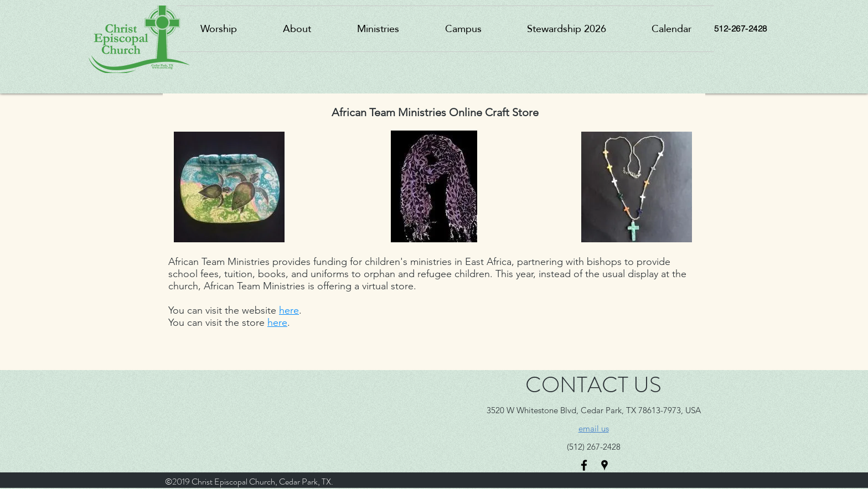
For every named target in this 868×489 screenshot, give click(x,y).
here (289, 310)
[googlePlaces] (604, 465)
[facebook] (584, 465)
